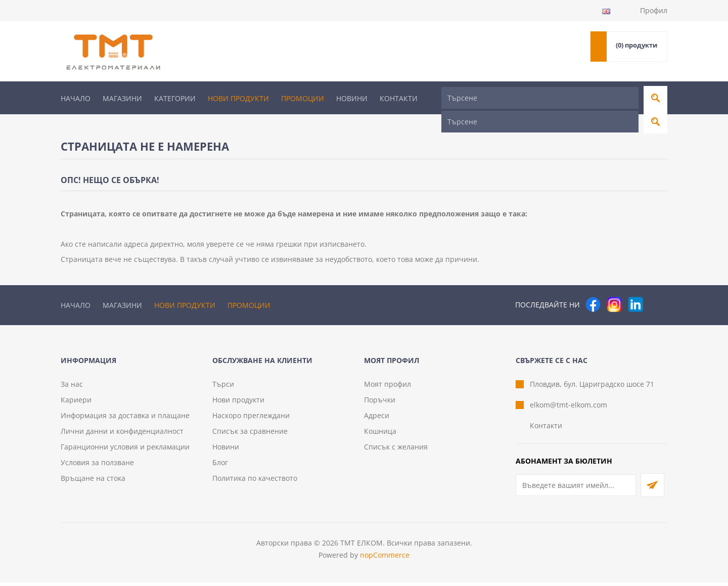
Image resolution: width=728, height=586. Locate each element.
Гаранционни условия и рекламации (125, 450)
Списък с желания (396, 450)
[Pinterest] (657, 285)
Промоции (303, 98)
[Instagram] (614, 285)
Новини (352, 98)
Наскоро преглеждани (251, 419)
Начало (76, 98)
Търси (223, 388)
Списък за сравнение (250, 435)
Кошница (380, 435)
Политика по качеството (255, 482)
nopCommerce (385, 558)
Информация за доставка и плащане (125, 419)
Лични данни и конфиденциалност (122, 435)
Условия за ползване (97, 466)
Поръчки (380, 403)
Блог (220, 466)
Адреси (377, 419)
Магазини (122, 98)
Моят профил (388, 388)
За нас (72, 388)
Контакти (399, 98)
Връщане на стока (93, 482)
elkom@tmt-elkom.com (568, 408)
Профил (654, 10)
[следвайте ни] (635, 285)
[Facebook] (593, 285)
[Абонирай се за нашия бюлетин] (576, 489)
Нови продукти (238, 98)
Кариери (76, 403)
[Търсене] (540, 98)
